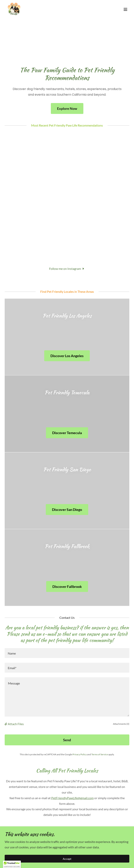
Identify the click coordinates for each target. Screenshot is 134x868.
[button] (125, 9)
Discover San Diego (67, 510)
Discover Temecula (67, 433)
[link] (14, 9)
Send (67, 740)
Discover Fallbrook (67, 587)
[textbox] (67, 653)
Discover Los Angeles (67, 356)
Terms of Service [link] (100, 754)
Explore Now (67, 108)
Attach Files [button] (16, 724)
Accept (67, 859)
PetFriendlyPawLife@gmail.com (72, 798)
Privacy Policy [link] (80, 754)
